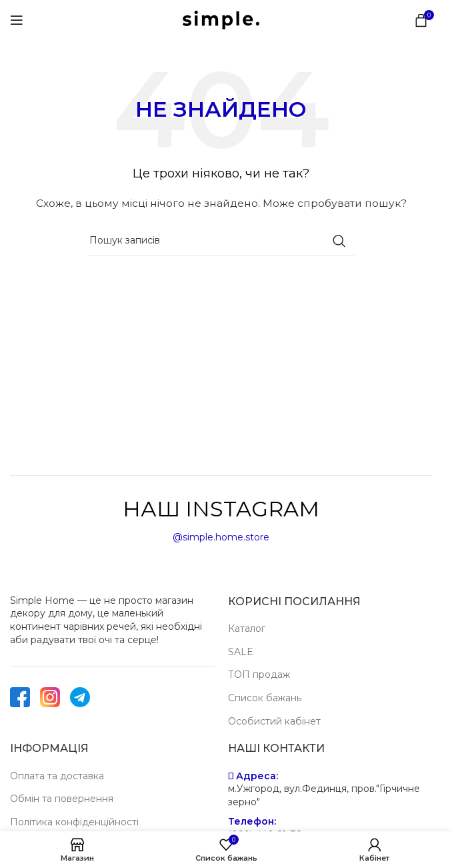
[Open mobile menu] (17, 20)
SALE (241, 652)
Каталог (247, 628)
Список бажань (265, 698)
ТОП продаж (259, 675)
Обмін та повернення (62, 799)
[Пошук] (221, 241)
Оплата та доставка (57, 776)
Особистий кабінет (274, 721)
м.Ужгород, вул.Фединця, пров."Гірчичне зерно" (324, 795)
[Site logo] (221, 19)
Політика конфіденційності (74, 822)
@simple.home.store (221, 537)
